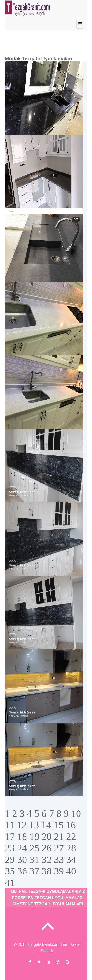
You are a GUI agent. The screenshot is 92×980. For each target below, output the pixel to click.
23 (10, 848)
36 (22, 871)
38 (47, 871)
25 (34, 848)
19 (34, 837)
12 (22, 825)
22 (71, 837)
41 (10, 883)
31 (34, 860)
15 (59, 825)
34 (71, 860)
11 (10, 825)
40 (71, 871)
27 (59, 848)
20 (47, 837)
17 (10, 837)
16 (71, 825)
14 (46, 825)
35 (10, 871)
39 (59, 871)
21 (59, 837)
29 (10, 860)
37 (34, 871)
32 (47, 860)
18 (22, 837)
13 (34, 825)
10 (76, 814)
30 (22, 860)
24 (22, 848)
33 (59, 860)
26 (47, 848)
